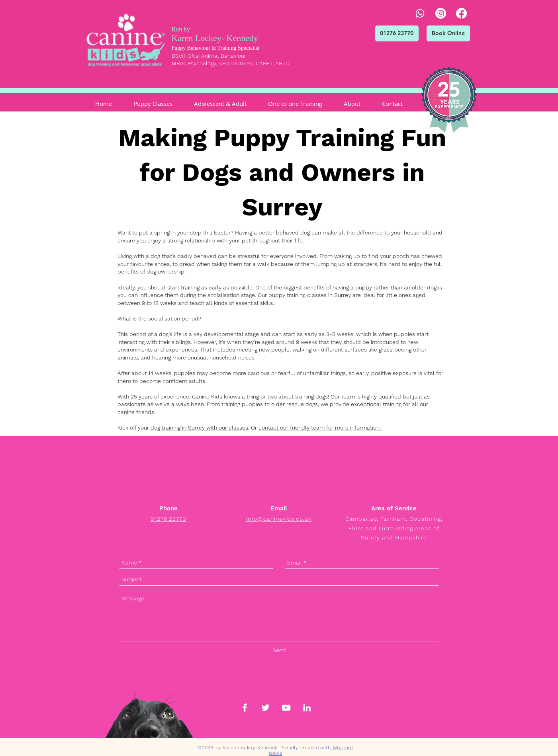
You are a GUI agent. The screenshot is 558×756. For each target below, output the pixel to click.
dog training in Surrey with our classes (199, 428)
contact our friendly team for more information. (320, 428)
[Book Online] (448, 33)
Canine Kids (207, 397)
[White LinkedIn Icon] (307, 708)
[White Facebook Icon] (245, 708)
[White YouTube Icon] (286, 708)
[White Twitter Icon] (265, 708)
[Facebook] (461, 13)
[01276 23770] (397, 33)
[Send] (279, 650)
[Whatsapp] (420, 13)
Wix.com (343, 748)
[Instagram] (441, 13)
